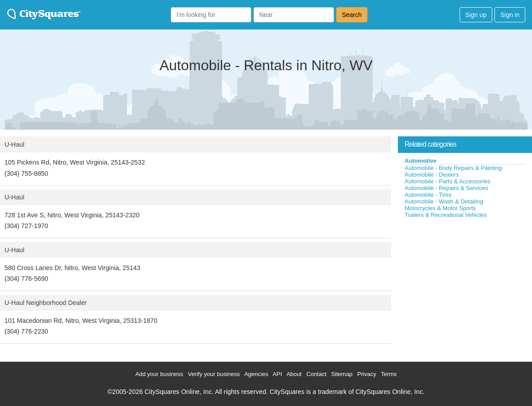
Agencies (256, 374)
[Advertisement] (465, 286)
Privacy (367, 374)
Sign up (476, 15)
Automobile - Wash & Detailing (444, 201)
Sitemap (342, 374)
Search (352, 15)
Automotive (421, 161)
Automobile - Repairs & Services (446, 188)
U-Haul (15, 144)
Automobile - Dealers (432, 175)
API (277, 374)
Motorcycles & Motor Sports (440, 208)
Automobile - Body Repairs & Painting (453, 168)
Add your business (159, 374)
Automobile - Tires (428, 195)
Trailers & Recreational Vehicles (446, 215)
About (294, 374)
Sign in (510, 15)
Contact (316, 374)
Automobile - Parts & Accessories (448, 181)
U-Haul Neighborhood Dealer (46, 303)
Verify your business (214, 374)
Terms (389, 374)
